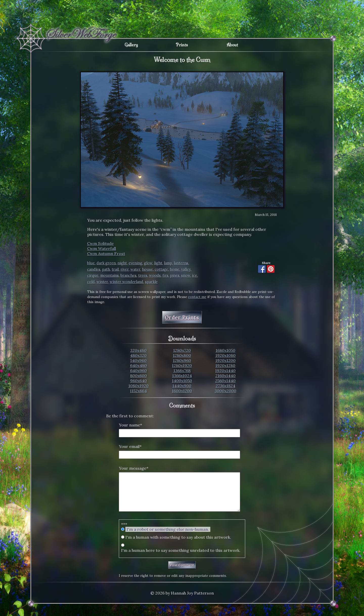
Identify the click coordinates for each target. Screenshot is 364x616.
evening (135, 263)
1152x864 (138, 391)
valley (186, 269)
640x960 (139, 371)
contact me (197, 297)
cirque (93, 276)
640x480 (139, 366)
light (158, 263)
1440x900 (182, 386)
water (135, 269)
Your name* (130, 425)
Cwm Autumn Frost (106, 254)
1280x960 (182, 360)
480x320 (138, 355)
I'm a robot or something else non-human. (168, 537)
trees (143, 276)
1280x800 (182, 355)
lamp (168, 263)
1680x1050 (225, 350)
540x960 (138, 360)
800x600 (139, 376)
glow (148, 263)
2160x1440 (225, 376)
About (232, 45)
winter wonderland (127, 282)
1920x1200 (225, 360)
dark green (106, 263)
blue (91, 263)
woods (155, 276)
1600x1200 (182, 391)
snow (186, 276)
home (175, 269)
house (147, 269)
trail (115, 269)
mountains (110, 276)
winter (102, 282)
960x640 (139, 381)
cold (91, 282)
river (125, 269)
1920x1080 (225, 355)
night (122, 263)
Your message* (134, 468)
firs (165, 276)
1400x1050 (182, 381)
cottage (161, 269)
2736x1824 (225, 386)
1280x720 (182, 350)
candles (94, 269)
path (106, 269)
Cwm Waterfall (102, 248)
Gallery (131, 45)
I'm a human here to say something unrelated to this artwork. (181, 558)
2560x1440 (225, 381)
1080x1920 (139, 386)
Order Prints (182, 317)
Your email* (130, 446)
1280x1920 (182, 366)
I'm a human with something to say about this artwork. (178, 545)
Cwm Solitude (100, 243)
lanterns (181, 263)
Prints (182, 45)
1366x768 (182, 371)
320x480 (138, 350)
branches (129, 276)
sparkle (151, 282)
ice (195, 276)
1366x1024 (182, 376)
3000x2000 (225, 391)
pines (175, 276)
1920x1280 (225, 366)
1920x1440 (225, 371)
